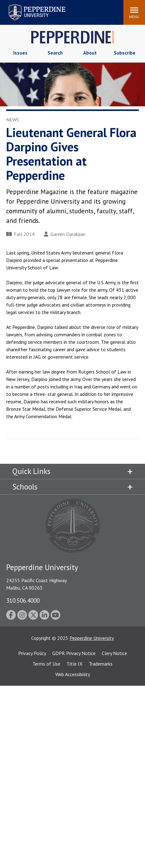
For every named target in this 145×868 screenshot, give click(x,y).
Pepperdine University (92, 638)
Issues (20, 53)
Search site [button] (35, 9)
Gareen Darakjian (65, 234)
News (13, 120)
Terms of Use (46, 664)
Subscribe (125, 53)
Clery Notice (114, 653)
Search (55, 53)
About (90, 53)
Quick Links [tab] (31, 471)
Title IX (75, 664)
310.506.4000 (23, 600)
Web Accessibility (73, 674)
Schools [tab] (25, 487)
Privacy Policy (32, 653)
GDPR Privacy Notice (74, 653)
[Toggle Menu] (134, 12)
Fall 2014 (20, 234)
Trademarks (101, 664)
